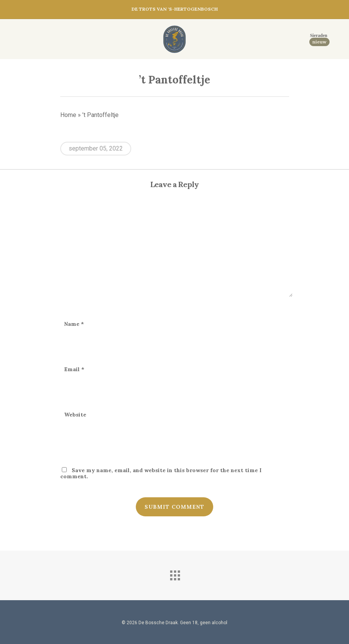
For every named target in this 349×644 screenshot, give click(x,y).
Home (68, 115)
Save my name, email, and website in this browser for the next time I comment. (161, 473)
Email (74, 369)
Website (75, 415)
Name (74, 324)
